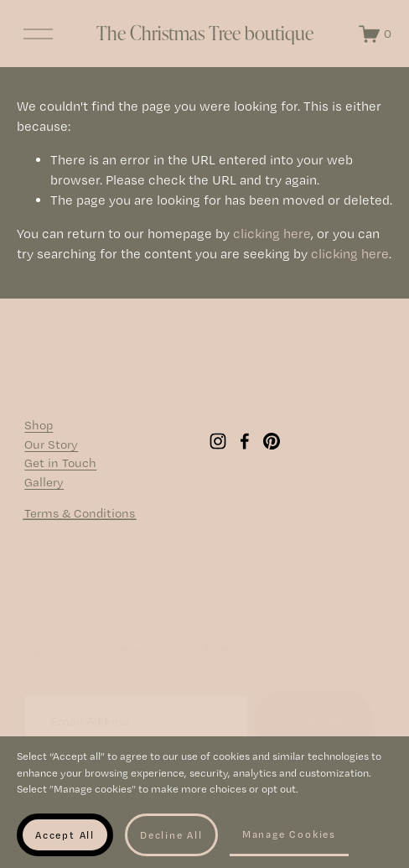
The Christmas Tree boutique (205, 39)
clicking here (272, 247)
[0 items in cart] (368, 40)
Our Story (51, 453)
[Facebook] (245, 450)
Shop (39, 434)
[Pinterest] (272, 450)
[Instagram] (218, 450)
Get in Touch (60, 471)
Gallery (44, 491)
